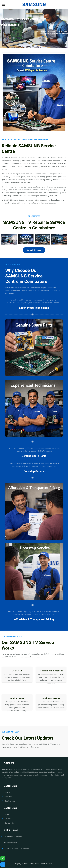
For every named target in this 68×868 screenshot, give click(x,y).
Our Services (10, 801)
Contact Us (7, 37)
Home (7, 792)
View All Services (34, 250)
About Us (9, 797)
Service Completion (51, 698)
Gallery (8, 819)
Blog (7, 814)
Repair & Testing (17, 698)
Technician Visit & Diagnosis (51, 671)
